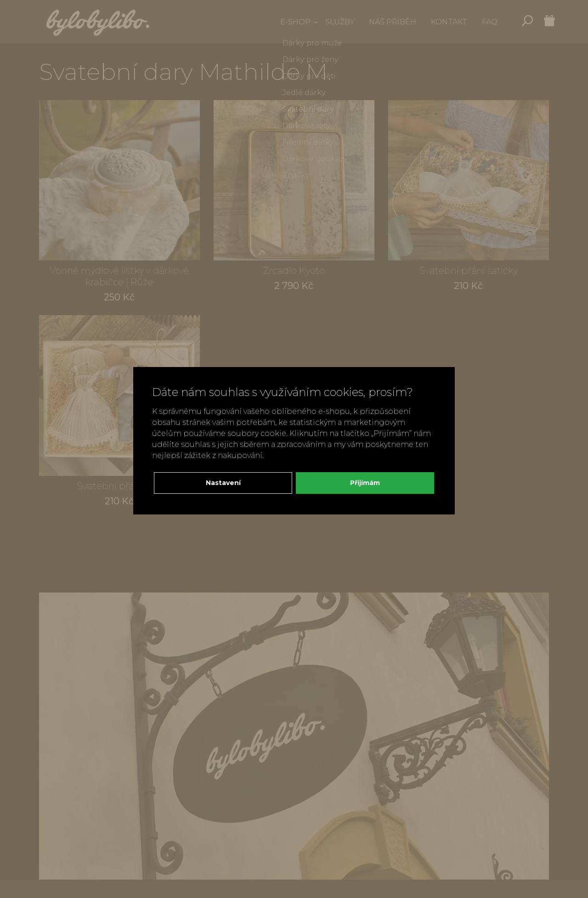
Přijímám (365, 483)
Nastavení (223, 483)
